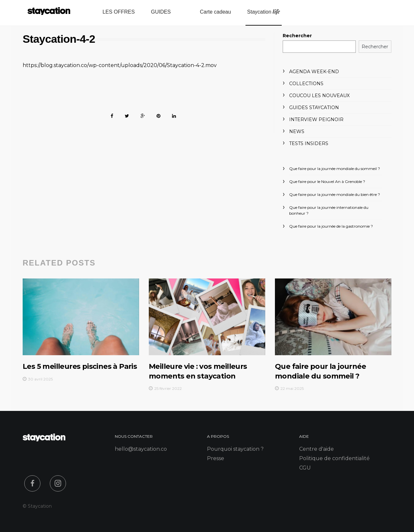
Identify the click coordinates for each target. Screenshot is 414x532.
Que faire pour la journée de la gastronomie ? (331, 226)
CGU (305, 468)
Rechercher (297, 36)
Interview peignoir (316, 119)
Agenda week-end (314, 72)
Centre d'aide (316, 449)
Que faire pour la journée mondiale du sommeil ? (335, 169)
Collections (306, 84)
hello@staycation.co (141, 449)
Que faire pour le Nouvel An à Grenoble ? (327, 181)
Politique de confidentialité (334, 458)
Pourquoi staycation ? (235, 449)
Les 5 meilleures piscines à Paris (80, 366)
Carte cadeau (215, 12)
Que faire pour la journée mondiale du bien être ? (335, 194)
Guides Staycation (314, 108)
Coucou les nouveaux (319, 96)
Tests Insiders (309, 143)
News (297, 131)
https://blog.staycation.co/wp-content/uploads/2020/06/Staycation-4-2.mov (120, 65)
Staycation (264, 11)
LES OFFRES (119, 12)
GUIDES (161, 12)
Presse (216, 458)
